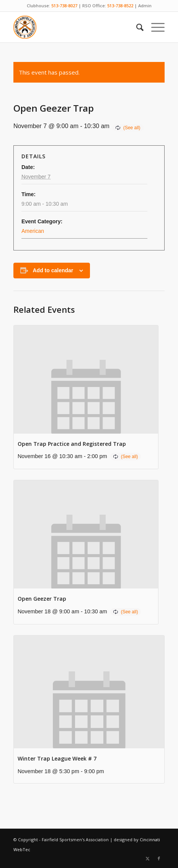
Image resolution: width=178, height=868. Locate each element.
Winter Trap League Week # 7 (57, 758)
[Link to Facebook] (159, 858)
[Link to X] (147, 858)
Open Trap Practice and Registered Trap (72, 444)
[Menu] (154, 27)
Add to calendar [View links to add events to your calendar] (53, 270)
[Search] (136, 27)
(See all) (132, 128)
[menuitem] (136, 27)
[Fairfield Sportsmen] (74, 27)
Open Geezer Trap (42, 599)
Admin (145, 6)
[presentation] (86, 380)
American (33, 231)
